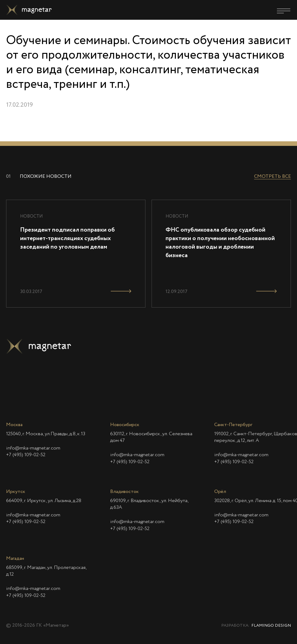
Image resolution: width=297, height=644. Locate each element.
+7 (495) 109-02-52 (26, 455)
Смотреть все (273, 177)
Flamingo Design (271, 626)
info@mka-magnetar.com (33, 448)
